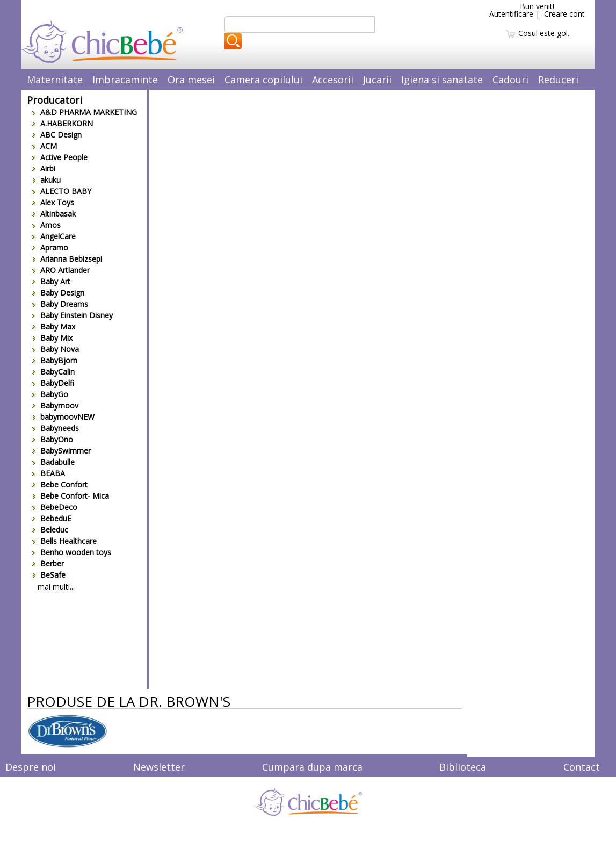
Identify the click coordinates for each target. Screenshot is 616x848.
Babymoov (55, 405)
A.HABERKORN (63, 123)
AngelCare (54, 236)
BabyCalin (53, 372)
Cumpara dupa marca (312, 767)
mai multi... (56, 587)
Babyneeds (56, 428)
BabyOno (53, 439)
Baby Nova (56, 349)
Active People (60, 157)
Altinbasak (54, 214)
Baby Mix (52, 338)
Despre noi (31, 767)
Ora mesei (191, 80)
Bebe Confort (60, 484)
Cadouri (510, 80)
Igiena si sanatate (442, 80)
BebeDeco (55, 507)
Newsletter (159, 767)
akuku (46, 180)
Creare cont (564, 14)
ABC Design (57, 135)
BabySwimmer (61, 451)
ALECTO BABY (62, 191)
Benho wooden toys (72, 552)
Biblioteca (463, 767)
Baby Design (58, 293)
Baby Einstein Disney (73, 315)
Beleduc (50, 530)
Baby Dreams (60, 304)
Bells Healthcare (64, 541)
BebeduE (52, 518)
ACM (45, 146)
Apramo (50, 247)
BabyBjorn (55, 360)
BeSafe (49, 575)
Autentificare (511, 14)
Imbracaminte (125, 80)
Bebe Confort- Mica (71, 496)
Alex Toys (53, 202)
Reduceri (558, 80)
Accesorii (333, 80)
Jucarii (377, 80)
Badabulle (53, 462)
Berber (48, 563)
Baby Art (51, 281)
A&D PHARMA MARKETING (85, 112)
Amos (46, 225)
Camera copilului (263, 80)
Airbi (44, 168)
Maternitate (55, 80)
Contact (582, 767)
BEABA (49, 473)
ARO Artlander (61, 270)
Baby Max (54, 326)
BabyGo (50, 394)
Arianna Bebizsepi (67, 259)
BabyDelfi (53, 383)
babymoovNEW (63, 417)
